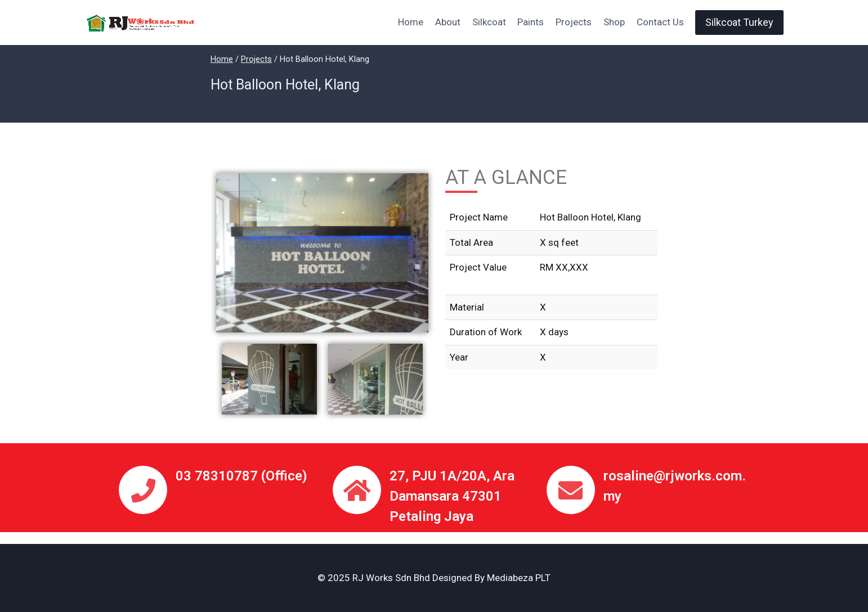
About (448, 22)
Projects (574, 22)
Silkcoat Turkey (739, 22)
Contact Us (660, 22)
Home (411, 22)
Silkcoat (489, 22)
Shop (614, 22)
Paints (531, 22)
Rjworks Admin (245, 109)
